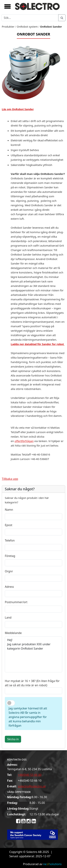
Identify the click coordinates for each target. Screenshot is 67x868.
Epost (9, 525)
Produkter (8, 27)
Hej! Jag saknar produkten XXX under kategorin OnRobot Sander (33, 654)
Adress (9, 587)
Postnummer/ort (16, 602)
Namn (9, 510)
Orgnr (9, 571)
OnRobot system (27, 27)
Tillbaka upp (10, 479)
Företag (10, 556)
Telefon (10, 540)
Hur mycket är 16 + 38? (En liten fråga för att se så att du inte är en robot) (32, 683)
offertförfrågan (24, 441)
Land (8, 617)
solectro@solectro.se (32, 786)
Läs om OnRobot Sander (18, 109)
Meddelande (13, 633)
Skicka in (13, 739)
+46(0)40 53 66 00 (30, 775)
